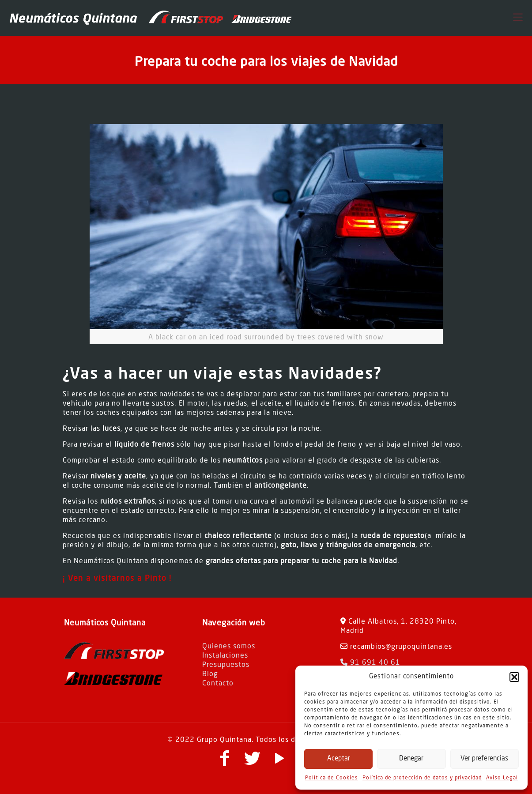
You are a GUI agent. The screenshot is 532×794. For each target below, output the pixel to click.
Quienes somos (229, 647)
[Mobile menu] (518, 18)
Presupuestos (226, 665)
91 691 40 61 (370, 663)
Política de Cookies (332, 778)
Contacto (218, 684)
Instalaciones (225, 656)
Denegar (411, 759)
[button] (514, 677)
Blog (210, 674)
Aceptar (339, 759)
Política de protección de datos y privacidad (422, 778)
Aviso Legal (502, 778)
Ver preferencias (484, 759)
